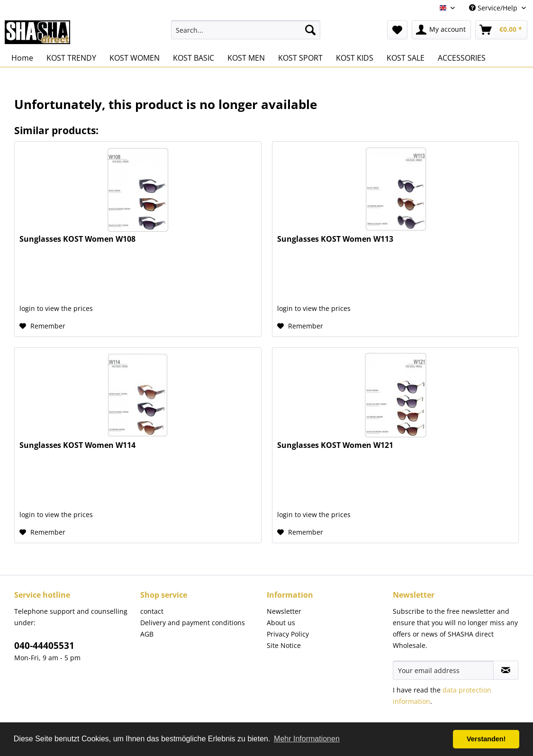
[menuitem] (246, 30)
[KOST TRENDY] (71, 58)
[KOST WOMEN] (135, 58)
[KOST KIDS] (355, 58)
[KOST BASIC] (194, 58)
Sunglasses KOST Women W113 (335, 239)
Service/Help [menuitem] (494, 8)
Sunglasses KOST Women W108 (77, 239)
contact (152, 611)
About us (281, 623)
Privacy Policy (288, 634)
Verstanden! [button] (486, 739)
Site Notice (284, 645)
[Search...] (246, 30)
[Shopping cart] (501, 30)
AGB (147, 634)
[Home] (22, 58)
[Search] (310, 30)
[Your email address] (443, 670)
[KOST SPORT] (300, 58)
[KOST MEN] (246, 58)
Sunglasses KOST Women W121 (335, 445)
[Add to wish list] (42, 326)
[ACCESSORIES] (462, 58)
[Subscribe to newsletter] (506, 670)
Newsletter (284, 611)
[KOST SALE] (406, 58)
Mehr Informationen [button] (307, 739)
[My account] (441, 30)
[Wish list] (397, 30)
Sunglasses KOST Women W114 (77, 445)
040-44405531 (44, 646)
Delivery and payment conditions (193, 623)
